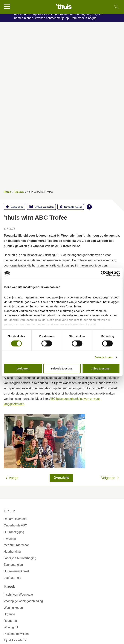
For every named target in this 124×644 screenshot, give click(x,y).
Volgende (108, 478)
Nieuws (19, 192)
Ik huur (9, 511)
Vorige (14, 478)
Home (7, 192)
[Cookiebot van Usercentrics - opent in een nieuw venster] (103, 273)
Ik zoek (9, 587)
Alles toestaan (101, 368)
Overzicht (61, 478)
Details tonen (104, 357)
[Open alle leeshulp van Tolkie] (89, 207)
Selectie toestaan (62, 368)
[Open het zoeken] (116, 7)
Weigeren (23, 368)
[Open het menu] (7, 7)
